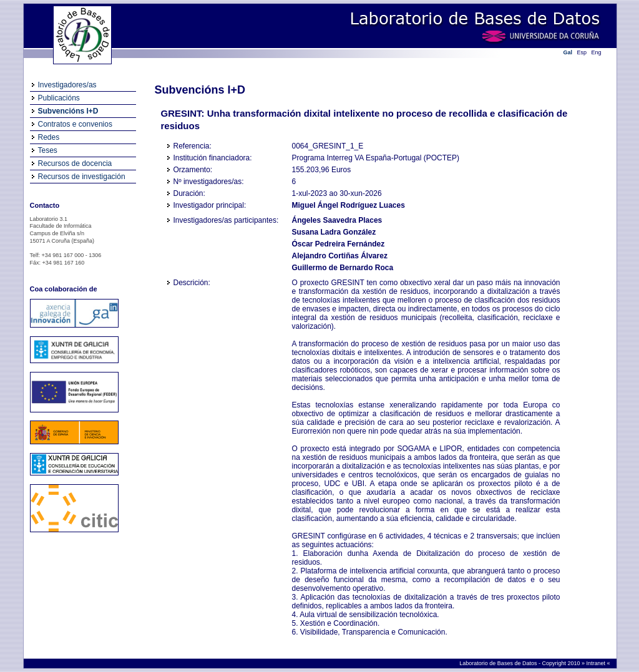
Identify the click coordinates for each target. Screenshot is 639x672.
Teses (48, 150)
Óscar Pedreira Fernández (339, 244)
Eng (597, 52)
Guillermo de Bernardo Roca (343, 268)
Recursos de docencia (75, 163)
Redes (49, 137)
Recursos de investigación (82, 177)
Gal (568, 52)
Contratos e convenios (75, 124)
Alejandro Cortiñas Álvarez (340, 256)
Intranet (596, 663)
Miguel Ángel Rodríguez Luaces (349, 205)
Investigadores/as (67, 85)
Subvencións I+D (68, 111)
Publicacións (59, 98)
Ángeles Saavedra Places (337, 220)
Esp (582, 52)
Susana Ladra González (334, 232)
